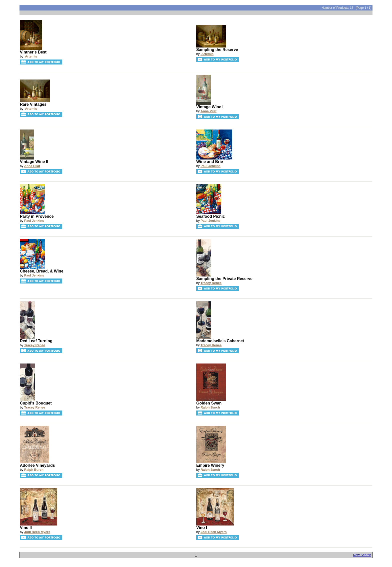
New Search (362, 555)
